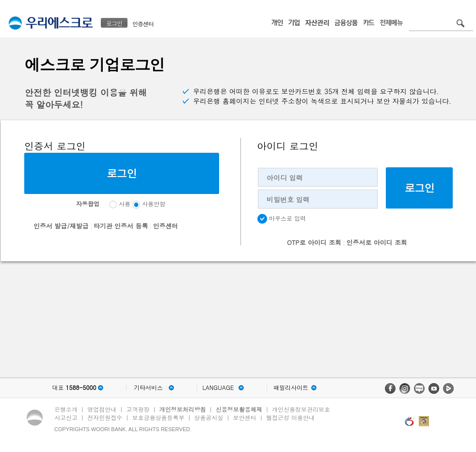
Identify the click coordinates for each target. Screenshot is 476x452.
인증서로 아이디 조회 (377, 242)
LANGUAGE (218, 387)
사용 (125, 203)
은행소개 (66, 409)
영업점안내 (102, 409)
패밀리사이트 (291, 387)
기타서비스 (148, 387)
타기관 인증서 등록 (121, 226)
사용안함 (154, 203)
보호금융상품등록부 (158, 417)
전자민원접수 (105, 417)
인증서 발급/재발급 (61, 226)
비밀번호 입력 (288, 199)
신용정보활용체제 (239, 409)
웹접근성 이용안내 (290, 417)
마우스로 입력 (282, 219)
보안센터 (245, 417)
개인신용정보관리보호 (301, 409)
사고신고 (66, 417)
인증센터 (143, 24)
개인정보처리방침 (183, 409)
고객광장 (138, 409)
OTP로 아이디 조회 (314, 242)
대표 (74, 387)
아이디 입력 (285, 178)
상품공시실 (209, 417)
